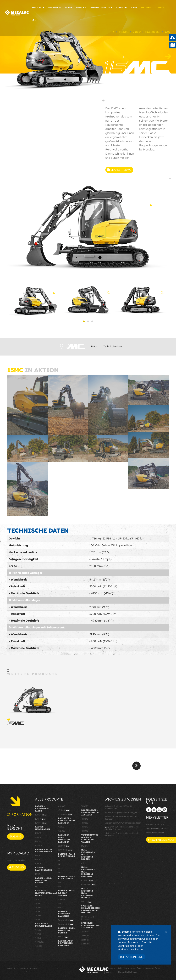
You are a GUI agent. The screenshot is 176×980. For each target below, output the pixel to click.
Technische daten (113, 348)
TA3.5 (60, 874)
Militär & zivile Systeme (88, 919)
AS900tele (40, 943)
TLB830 (85, 807)
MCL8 (38, 921)
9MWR (38, 838)
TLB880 (85, 824)
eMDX (64, 938)
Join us (109, 973)
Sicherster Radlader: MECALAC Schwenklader (119, 809)
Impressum (110, 970)
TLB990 (85, 832)
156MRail (85, 941)
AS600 (38, 931)
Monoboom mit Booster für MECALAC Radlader (122, 819)
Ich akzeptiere (131, 957)
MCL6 (38, 913)
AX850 (61, 828)
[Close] (166, 932)
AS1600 (62, 807)
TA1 (60, 861)
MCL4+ (38, 909)
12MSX (41, 816)
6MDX (61, 905)
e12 (37, 888)
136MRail (85, 937)
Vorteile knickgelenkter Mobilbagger (121, 814)
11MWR (38, 843)
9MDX (61, 909)
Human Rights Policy (128, 973)
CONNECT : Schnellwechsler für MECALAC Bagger (121, 829)
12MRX (41, 824)
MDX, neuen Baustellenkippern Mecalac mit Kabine (122, 836)
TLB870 (85, 820)
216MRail (85, 945)
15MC (38, 875)
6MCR (38, 857)
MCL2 (38, 901)
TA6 (60, 884)
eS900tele (65, 816)
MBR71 (84, 847)
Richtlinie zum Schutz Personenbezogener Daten (139, 970)
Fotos (94, 348)
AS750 (38, 935)
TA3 (60, 870)
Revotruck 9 (66, 926)
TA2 (60, 866)
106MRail (85, 933)
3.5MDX (62, 901)
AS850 (38, 939)
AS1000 (39, 947)
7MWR (38, 835)
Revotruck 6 (66, 922)
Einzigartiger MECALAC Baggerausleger (123, 824)
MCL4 (38, 905)
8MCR (38, 861)
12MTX (41, 820)
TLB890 (85, 828)
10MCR (38, 865)
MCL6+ (38, 917)
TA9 (60, 888)
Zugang (15, 838)
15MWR (38, 847)
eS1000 (64, 812)
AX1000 (62, 832)
